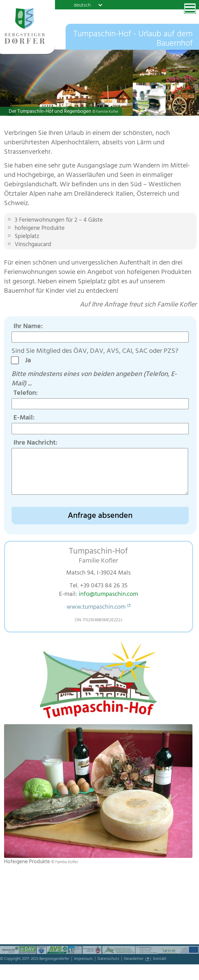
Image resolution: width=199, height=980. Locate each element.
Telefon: (26, 394)
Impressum (84, 959)
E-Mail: (24, 418)
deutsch (82, 5)
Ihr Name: (28, 327)
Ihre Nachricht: (35, 443)
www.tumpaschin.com (96, 608)
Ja (30, 361)
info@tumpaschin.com (108, 595)
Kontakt (160, 959)
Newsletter (134, 959)
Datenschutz (109, 959)
